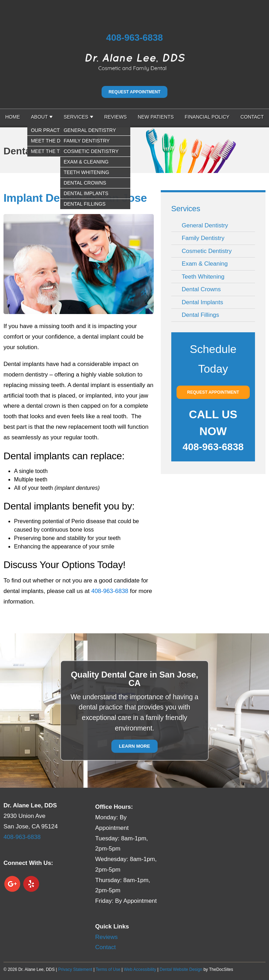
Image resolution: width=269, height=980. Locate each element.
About (39, 117)
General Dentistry (205, 225)
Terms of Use (108, 969)
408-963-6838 (134, 38)
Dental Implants (202, 302)
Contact (252, 117)
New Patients (156, 117)
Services (76, 117)
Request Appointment (134, 92)
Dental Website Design (181, 969)
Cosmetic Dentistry (207, 251)
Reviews (115, 117)
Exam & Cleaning (205, 264)
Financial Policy (207, 117)
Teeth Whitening (203, 277)
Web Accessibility (140, 969)
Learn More (135, 746)
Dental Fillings (201, 315)
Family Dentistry (203, 238)
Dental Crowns (201, 289)
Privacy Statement (75, 969)
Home (13, 117)
